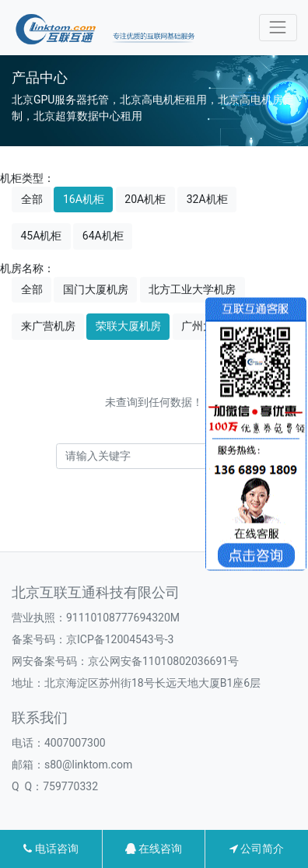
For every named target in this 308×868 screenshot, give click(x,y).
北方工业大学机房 (192, 289)
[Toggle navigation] (278, 28)
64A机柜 (103, 236)
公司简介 (257, 849)
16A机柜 (84, 199)
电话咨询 (51, 849)
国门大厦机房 (96, 289)
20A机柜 (145, 199)
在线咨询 (154, 849)
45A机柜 (42, 236)
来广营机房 (48, 326)
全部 (32, 199)
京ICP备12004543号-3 (120, 639)
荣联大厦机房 (128, 326)
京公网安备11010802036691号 (163, 661)
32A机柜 (207, 199)
